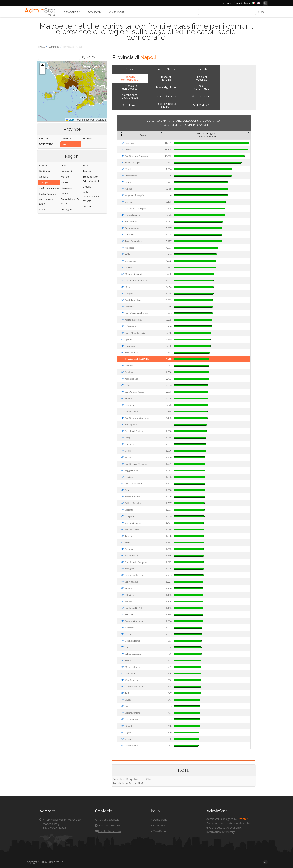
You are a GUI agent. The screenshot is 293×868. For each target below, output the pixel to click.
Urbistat (243, 819)
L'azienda (226, 3)
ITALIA (41, 47)
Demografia (72, 12)
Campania (54, 47)
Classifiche (117, 12)
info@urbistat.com (108, 831)
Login (247, 3)
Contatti (238, 3)
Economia (95, 12)
